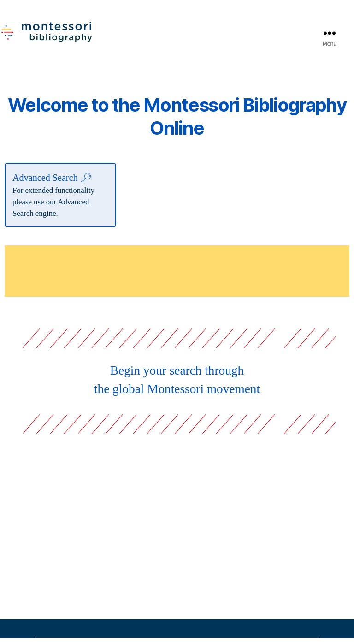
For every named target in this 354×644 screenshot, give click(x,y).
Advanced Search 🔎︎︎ (52, 184)
